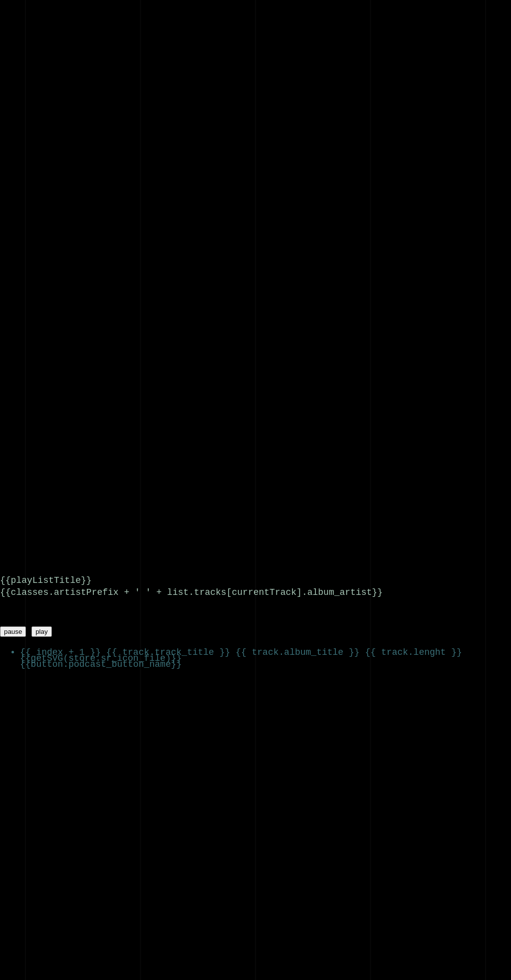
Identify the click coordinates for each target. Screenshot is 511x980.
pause (13, 630)
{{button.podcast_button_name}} (101, 662)
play (41, 630)
